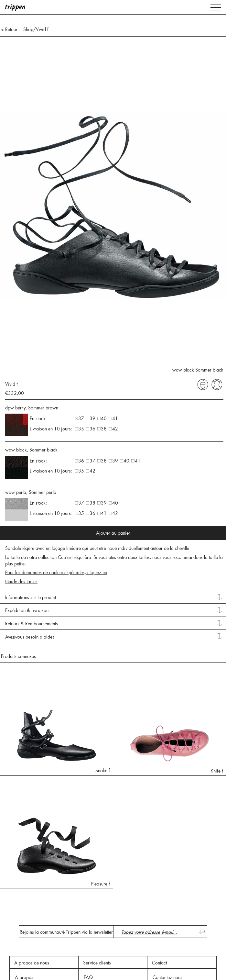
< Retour (9, 29)
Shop (28, 29)
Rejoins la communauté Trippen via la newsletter (66, 932)
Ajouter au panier (113, 533)
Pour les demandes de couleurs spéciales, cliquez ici (56, 573)
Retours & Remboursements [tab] (32, 624)
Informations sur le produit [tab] (31, 597)
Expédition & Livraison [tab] (27, 610)
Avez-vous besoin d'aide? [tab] (30, 637)
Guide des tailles (21, 582)
